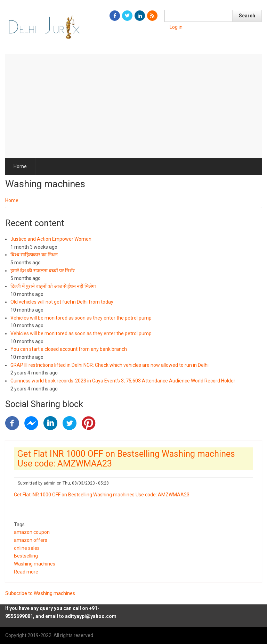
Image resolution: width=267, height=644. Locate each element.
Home (20, 166)
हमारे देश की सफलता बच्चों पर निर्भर (43, 271)
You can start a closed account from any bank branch (69, 349)
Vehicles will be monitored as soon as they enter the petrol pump (81, 318)
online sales (27, 548)
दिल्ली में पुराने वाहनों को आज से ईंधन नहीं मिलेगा (53, 286)
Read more (26, 572)
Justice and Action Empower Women (51, 239)
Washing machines (35, 564)
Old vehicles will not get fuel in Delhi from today (62, 302)
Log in (176, 27)
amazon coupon (32, 532)
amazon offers (31, 540)
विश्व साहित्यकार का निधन (34, 255)
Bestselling (26, 556)
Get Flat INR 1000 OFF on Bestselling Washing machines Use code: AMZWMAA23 (102, 495)
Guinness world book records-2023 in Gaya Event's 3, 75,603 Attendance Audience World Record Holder (123, 381)
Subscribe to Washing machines (40, 593)
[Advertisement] (133, 106)
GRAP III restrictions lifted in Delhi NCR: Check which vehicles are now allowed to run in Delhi (110, 365)
